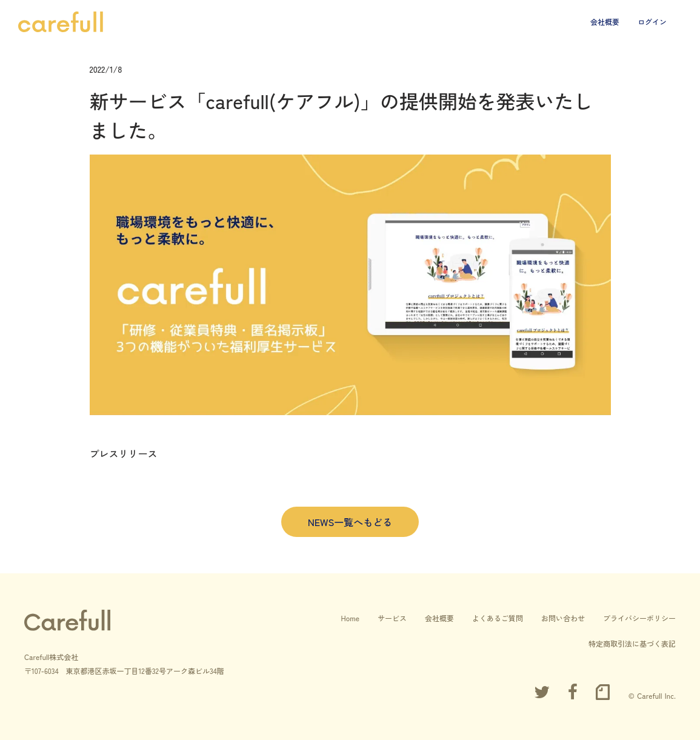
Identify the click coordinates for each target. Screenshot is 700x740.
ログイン (652, 22)
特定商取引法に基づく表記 (632, 643)
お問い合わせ (563, 618)
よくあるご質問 (498, 618)
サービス (392, 618)
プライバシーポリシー (639, 618)
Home (350, 618)
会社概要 (605, 22)
